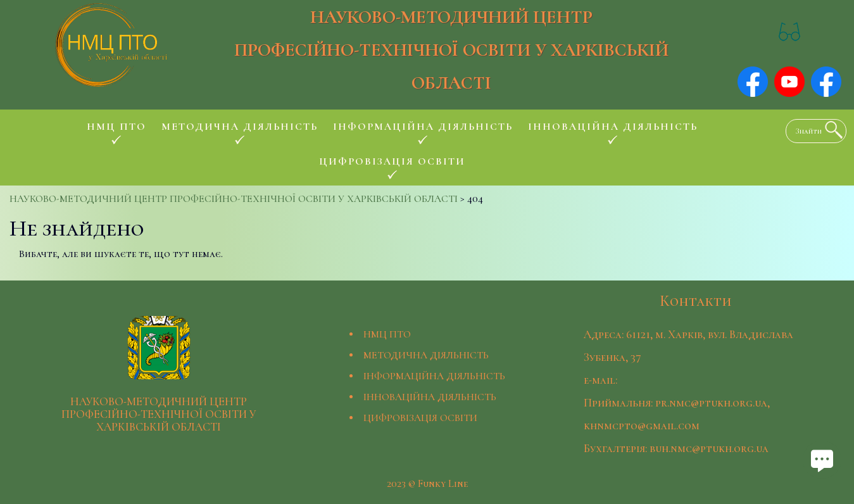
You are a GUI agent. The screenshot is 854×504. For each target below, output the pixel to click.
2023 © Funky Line (427, 484)
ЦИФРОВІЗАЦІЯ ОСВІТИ (420, 418)
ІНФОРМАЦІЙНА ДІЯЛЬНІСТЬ (434, 376)
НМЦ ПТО (387, 334)
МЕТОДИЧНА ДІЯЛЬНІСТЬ (426, 355)
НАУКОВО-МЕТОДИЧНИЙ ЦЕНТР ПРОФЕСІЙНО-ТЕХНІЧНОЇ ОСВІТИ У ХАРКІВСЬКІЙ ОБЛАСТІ (451, 50)
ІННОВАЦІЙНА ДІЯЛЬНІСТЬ (430, 397)
